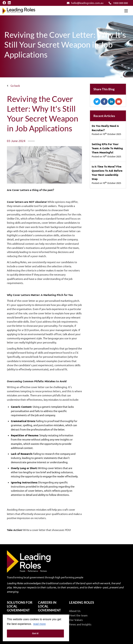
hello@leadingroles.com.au (85, 3)
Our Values (76, 620)
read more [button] (39, 624)
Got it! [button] (35, 633)
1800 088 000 (118, 3)
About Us (75, 611)
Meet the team (78, 615)
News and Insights (80, 624)
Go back (15, 86)
